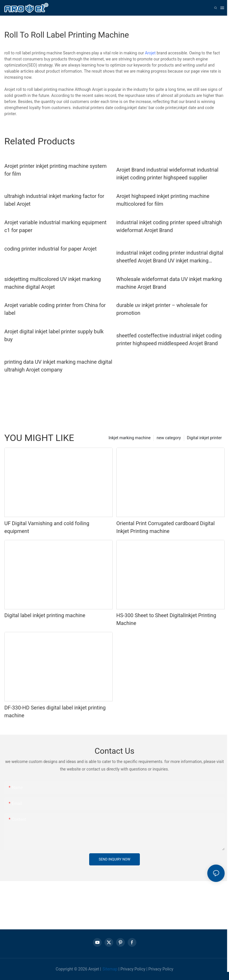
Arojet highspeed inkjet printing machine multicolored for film (163, 200)
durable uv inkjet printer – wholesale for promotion (162, 309)
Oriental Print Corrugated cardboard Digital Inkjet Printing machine (166, 527)
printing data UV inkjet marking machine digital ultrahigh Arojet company (58, 366)
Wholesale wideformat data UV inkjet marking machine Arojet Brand (169, 283)
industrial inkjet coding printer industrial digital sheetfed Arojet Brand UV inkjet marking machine (170, 257)
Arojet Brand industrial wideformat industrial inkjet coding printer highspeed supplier (167, 174)
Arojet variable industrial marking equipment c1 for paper (55, 226)
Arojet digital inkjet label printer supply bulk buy (54, 335)
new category (169, 438)
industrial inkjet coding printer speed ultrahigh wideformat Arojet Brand (169, 226)
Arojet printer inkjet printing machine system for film (55, 170)
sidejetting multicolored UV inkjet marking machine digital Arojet (53, 283)
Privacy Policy (133, 969)
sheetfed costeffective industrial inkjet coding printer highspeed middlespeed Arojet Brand (169, 339)
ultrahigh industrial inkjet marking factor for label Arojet (54, 200)
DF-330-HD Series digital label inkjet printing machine (55, 711)
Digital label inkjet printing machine (45, 615)
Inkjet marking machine (130, 438)
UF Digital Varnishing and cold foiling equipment (47, 527)
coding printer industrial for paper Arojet (51, 249)
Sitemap (110, 969)
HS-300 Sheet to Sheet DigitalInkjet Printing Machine (166, 619)
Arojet (150, 53)
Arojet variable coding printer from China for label (55, 309)
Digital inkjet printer (204, 438)
